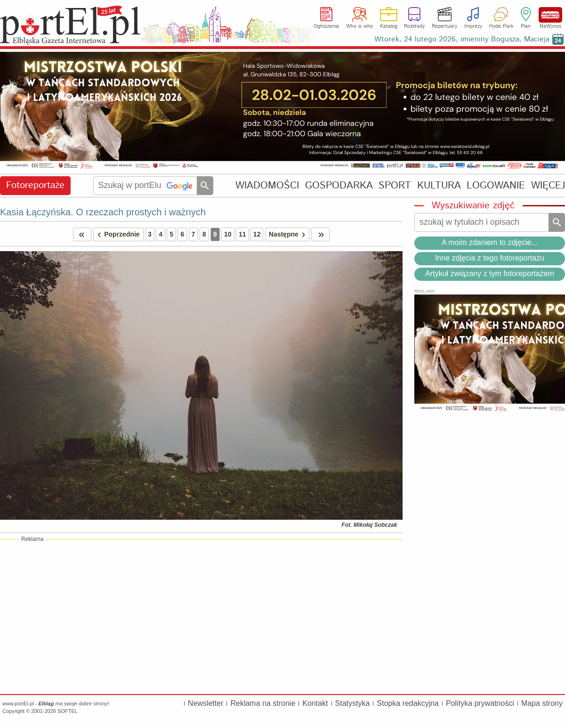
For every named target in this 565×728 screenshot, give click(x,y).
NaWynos (550, 15)
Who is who (359, 26)
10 (228, 234)
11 (242, 234)
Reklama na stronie (263, 703)
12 (257, 234)
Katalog (389, 26)
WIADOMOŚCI (267, 185)
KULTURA (439, 185)
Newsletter (206, 703)
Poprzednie (117, 234)
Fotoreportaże (35, 185)
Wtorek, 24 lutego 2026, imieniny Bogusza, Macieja (462, 39)
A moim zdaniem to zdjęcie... (490, 242)
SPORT (395, 185)
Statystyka (353, 703)
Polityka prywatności (480, 703)
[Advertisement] (201, 616)
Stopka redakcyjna (408, 703)
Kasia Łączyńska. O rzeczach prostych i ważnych (103, 212)
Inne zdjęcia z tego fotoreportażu (490, 258)
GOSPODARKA (339, 185)
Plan (526, 26)
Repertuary (444, 26)
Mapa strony (542, 703)
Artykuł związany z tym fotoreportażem (490, 274)
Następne (289, 234)
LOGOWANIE (496, 185)
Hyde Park (501, 26)
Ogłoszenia (326, 26)
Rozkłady (414, 26)
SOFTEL (68, 711)
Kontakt (315, 703)
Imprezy (473, 26)
